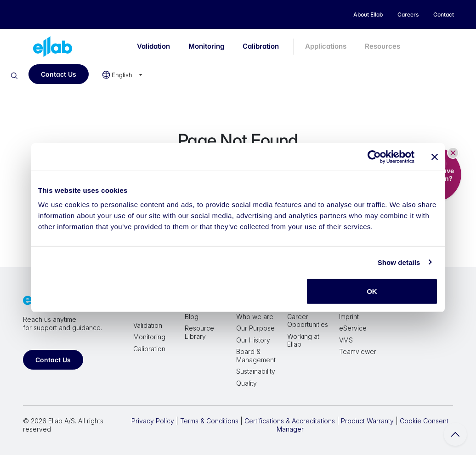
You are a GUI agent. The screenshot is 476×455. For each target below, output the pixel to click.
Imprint (349, 317)
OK (372, 291)
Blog (192, 317)
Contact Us (59, 74)
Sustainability (256, 371)
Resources (382, 46)
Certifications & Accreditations (290, 421)
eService (353, 328)
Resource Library (199, 332)
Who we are (255, 317)
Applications (326, 46)
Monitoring (206, 46)
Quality (246, 383)
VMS (346, 340)
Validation (153, 46)
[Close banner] (435, 157)
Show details (399, 262)
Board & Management (256, 356)
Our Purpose (255, 328)
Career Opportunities (308, 321)
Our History (253, 340)
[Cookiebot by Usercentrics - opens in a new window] (374, 157)
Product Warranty (367, 421)
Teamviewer (358, 351)
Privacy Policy (153, 421)
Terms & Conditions (209, 421)
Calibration (261, 46)
